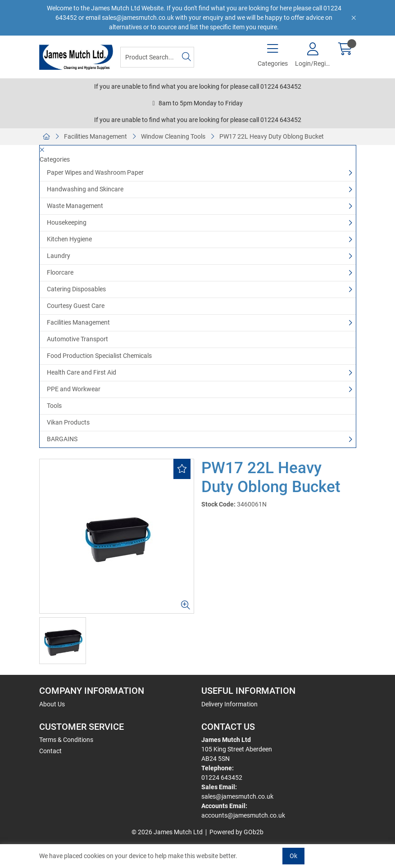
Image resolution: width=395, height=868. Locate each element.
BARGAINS (62, 439)
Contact (50, 751)
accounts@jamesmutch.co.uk (243, 815)
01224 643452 (222, 778)
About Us (52, 704)
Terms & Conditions (66, 740)
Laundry (59, 256)
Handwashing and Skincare (85, 189)
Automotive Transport (77, 339)
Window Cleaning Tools (173, 136)
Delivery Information (229, 704)
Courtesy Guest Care (76, 306)
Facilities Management (95, 136)
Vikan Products (68, 422)
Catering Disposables (76, 289)
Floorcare (60, 272)
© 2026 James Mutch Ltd (167, 832)
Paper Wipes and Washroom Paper (95, 172)
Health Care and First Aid (82, 372)
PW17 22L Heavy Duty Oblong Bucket (272, 136)
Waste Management (75, 206)
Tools (54, 406)
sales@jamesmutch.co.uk (237, 796)
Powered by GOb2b (236, 832)
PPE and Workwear (74, 389)
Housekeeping (67, 222)
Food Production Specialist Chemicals (99, 356)
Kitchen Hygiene (69, 239)
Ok (293, 856)
